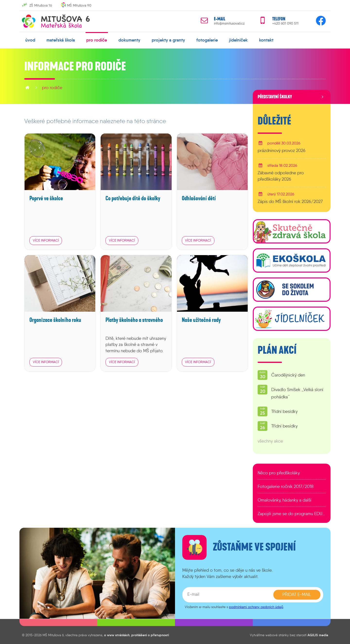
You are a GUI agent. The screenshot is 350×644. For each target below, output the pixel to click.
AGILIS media (318, 635)
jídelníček (238, 40)
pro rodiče (97, 40)
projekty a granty (168, 40)
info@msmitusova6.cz (229, 23)
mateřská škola (61, 40)
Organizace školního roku (55, 320)
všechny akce (270, 441)
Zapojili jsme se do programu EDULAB (292, 514)
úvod (30, 40)
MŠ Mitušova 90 (79, 5)
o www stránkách (117, 635)
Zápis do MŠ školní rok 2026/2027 (290, 201)
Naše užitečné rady (201, 320)
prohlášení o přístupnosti (150, 635)
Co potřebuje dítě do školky (133, 198)
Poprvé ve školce (46, 198)
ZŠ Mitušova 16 (41, 5)
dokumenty (129, 40)
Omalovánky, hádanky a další (284, 500)
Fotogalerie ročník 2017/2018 (286, 486)
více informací (46, 240)
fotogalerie (207, 40)
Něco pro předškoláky (279, 473)
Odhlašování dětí (199, 198)
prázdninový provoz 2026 (282, 151)
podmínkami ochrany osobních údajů (256, 607)
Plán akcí (277, 350)
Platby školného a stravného (134, 320)
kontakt (266, 40)
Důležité (274, 121)
